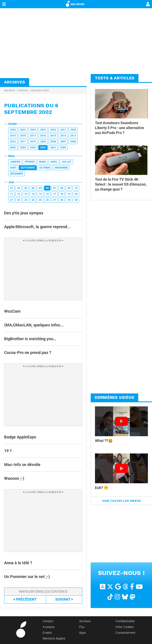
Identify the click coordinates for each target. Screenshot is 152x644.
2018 (23, 136)
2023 (43, 130)
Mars (42, 162)
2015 (53, 136)
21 (11, 200)
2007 (63, 142)
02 (19, 188)
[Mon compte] (148, 5)
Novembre (61, 168)
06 (47, 188)
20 (76, 194)
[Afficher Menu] (4, 4)
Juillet (67, 162)
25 (40, 200)
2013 (73, 136)
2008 (53, 142)
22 (19, 200)
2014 (63, 136)
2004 (23, 148)
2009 (43, 142)
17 (55, 194)
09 (69, 188)
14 (33, 194)
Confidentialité (125, 621)
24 (33, 200)
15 (40, 194)
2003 (33, 148)
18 (62, 194)
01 (11, 188)
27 (55, 200)
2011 (23, 142)
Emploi (47, 633)
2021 (63, 130)
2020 (73, 130)
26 (47, 200)
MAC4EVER (75, 3)
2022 (53, 130)
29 (69, 200)
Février (30, 162)
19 (69, 194)
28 (62, 200)
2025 (23, 130)
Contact (48, 621)
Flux (82, 627)
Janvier (15, 162)
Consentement (125, 633)
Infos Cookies (125, 627)
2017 (33, 136)
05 (40, 188)
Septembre (28, 168)
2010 (33, 142)
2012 (13, 142)
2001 (53, 148)
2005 (13, 148)
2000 (63, 148)
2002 (43, 148)
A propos (49, 627)
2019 (13, 136)
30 (76, 200)
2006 (73, 142)
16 (47, 194)
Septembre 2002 (40, 90)
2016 (43, 136)
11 (11, 194)
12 (19, 194)
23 (26, 200)
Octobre (45, 168)
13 (26, 194)
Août (13, 168)
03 (26, 188)
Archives (23, 90)
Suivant (64, 599)
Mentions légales (54, 638)
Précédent (25, 599)
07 (55, 188)
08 (62, 188)
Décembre (17, 174)
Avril (54, 162)
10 (76, 188)
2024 (33, 130)
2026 (13, 130)
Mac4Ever (10, 90)
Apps (83, 633)
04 (33, 188)
